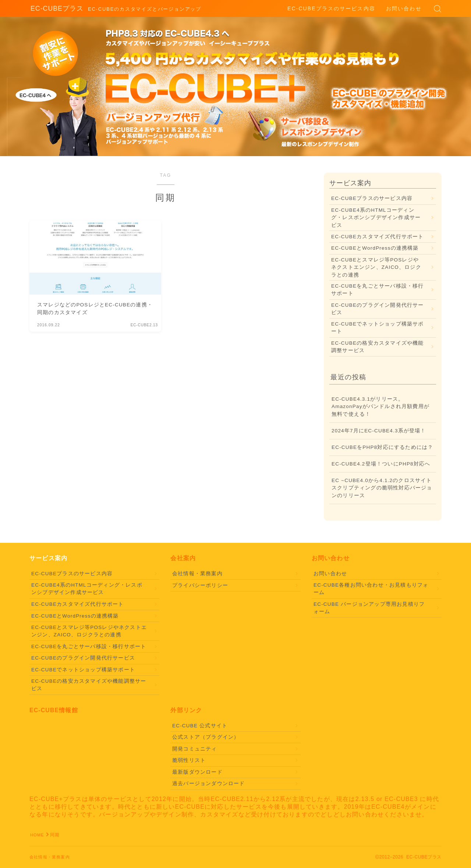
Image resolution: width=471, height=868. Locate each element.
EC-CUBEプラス (54, 9)
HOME (38, 835)
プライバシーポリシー (200, 585)
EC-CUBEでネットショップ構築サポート (378, 328)
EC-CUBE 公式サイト (200, 726)
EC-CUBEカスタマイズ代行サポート (378, 237)
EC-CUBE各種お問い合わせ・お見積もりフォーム (371, 589)
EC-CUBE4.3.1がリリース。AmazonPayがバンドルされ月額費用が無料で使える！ (380, 407)
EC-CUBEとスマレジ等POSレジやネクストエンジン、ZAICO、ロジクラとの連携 (376, 267)
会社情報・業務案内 (197, 574)
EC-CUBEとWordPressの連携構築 (375, 248)
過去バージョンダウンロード (209, 783)
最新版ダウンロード (197, 772)
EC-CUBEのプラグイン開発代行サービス (378, 309)
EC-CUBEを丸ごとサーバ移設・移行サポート (378, 290)
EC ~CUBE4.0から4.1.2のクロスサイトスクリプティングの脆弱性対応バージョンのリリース (382, 488)
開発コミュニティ (195, 749)
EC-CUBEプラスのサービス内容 (331, 8)
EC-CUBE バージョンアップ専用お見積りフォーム (369, 608)
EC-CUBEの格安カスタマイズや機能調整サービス (378, 347)
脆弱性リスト (189, 760)
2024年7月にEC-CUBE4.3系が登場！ (379, 431)
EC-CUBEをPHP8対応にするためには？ (382, 447)
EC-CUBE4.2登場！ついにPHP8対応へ (381, 464)
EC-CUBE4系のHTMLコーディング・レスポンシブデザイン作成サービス (376, 218)
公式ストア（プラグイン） (206, 737)
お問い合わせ (404, 8)
